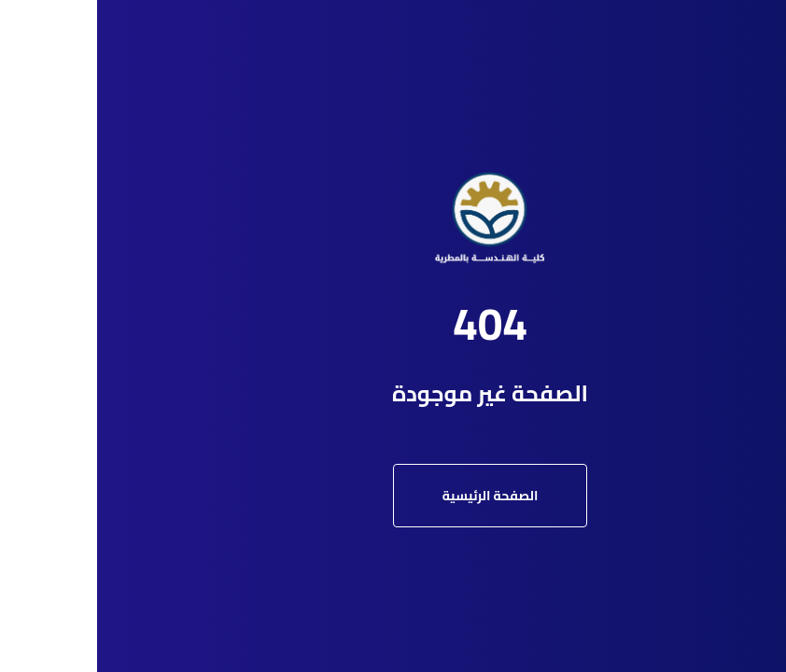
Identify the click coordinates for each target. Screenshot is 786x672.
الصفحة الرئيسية (393, 496)
